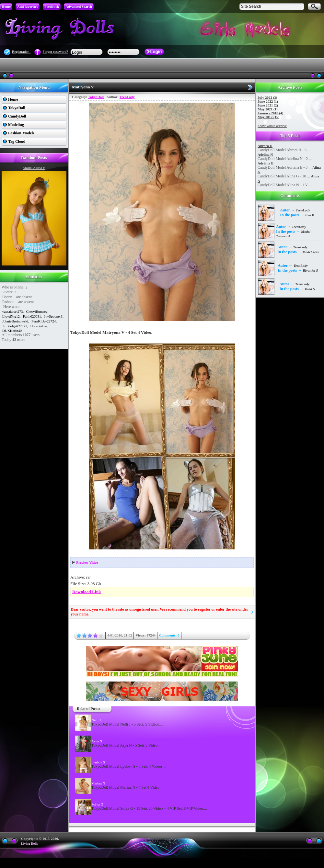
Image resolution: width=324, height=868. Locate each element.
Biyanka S (311, 270)
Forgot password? (55, 51)
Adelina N (265, 154)
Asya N (97, 741)
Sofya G (97, 804)
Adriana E (266, 163)
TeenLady (127, 97)
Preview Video (87, 562)
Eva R (310, 215)
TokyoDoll (96, 97)
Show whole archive (272, 126)
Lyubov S (98, 762)
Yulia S (310, 289)
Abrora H (265, 146)
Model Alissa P (34, 168)
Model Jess (310, 252)
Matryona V (83, 87)
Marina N (98, 783)
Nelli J (96, 720)
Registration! (21, 51)
